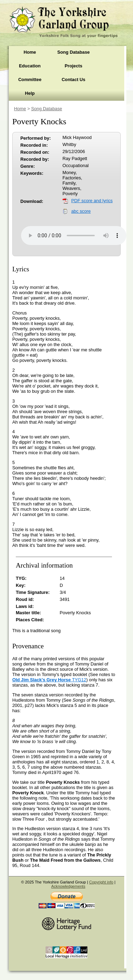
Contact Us (74, 80)
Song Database (73, 52)
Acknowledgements (68, 886)
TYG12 (49, 680)
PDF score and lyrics (92, 201)
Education (30, 66)
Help (30, 93)
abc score (81, 211)
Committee (30, 80)
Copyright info (101, 882)
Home (30, 52)
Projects (74, 66)
